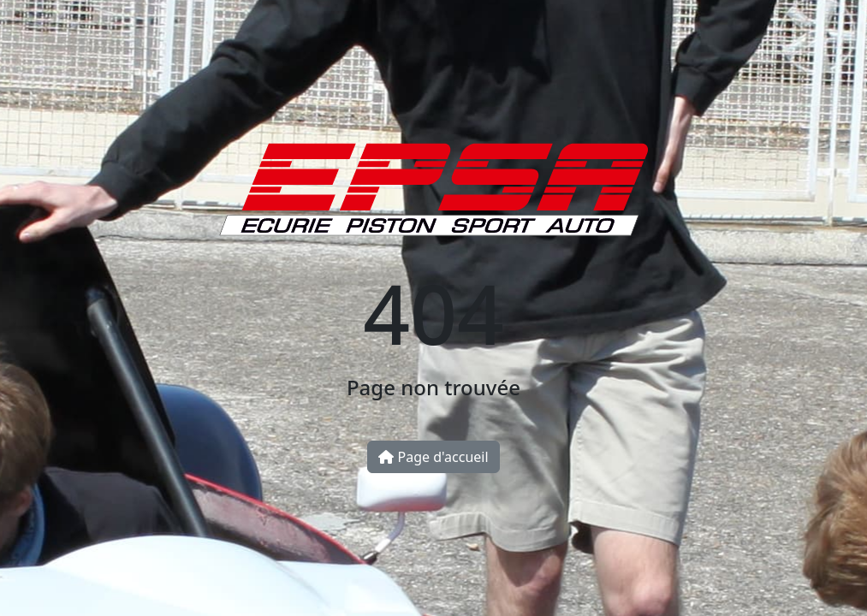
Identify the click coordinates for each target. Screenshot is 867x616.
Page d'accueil (433, 457)
